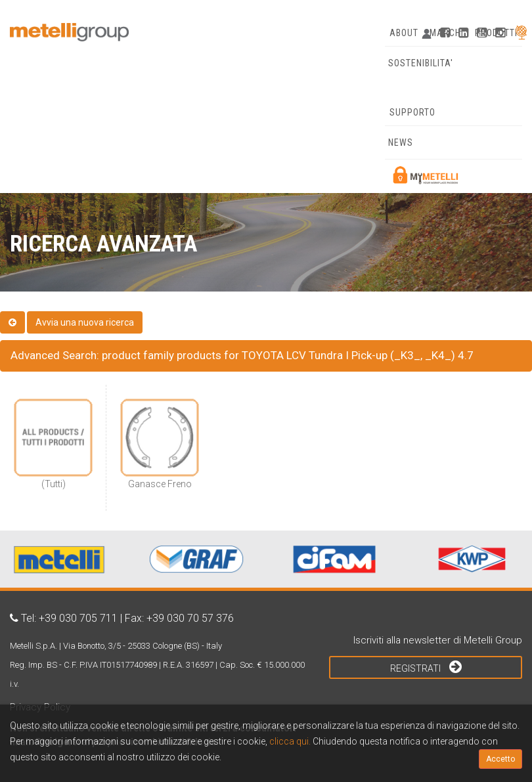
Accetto (500, 759)
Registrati (426, 666)
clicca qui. (290, 741)
